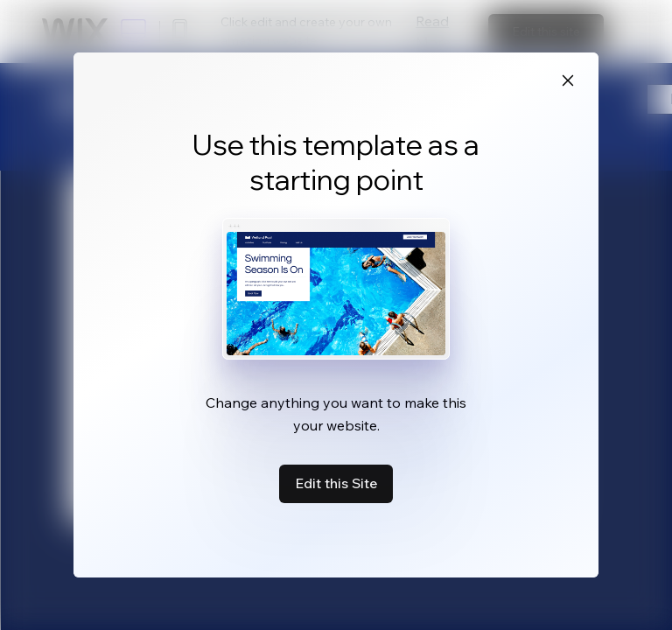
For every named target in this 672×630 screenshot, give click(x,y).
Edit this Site (336, 483)
